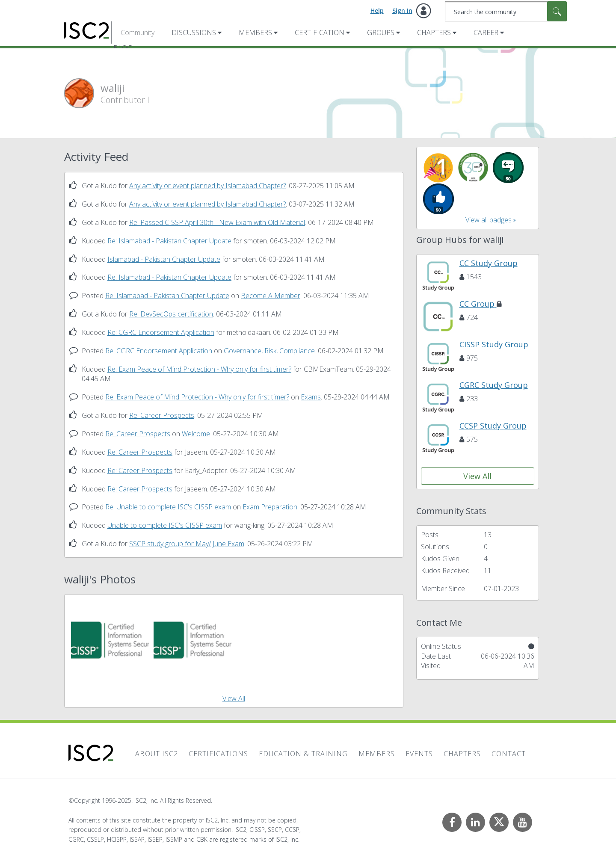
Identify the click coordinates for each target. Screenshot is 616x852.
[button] (110, 640)
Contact (509, 754)
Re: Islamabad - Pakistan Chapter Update (169, 241)
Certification (320, 33)
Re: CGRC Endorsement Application (161, 332)
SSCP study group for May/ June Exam (187, 544)
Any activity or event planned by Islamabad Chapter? (207, 186)
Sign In (402, 10)
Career (486, 33)
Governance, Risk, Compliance (269, 351)
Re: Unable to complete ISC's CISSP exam (168, 507)
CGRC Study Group (494, 385)
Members (255, 33)
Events (419, 754)
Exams (311, 397)
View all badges (489, 220)
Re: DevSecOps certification (171, 314)
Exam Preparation (270, 507)
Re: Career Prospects (162, 415)
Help (377, 10)
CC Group (481, 304)
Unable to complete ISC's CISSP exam (165, 525)
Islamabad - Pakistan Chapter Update (164, 259)
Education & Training (303, 754)
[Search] (506, 11)
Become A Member (271, 296)
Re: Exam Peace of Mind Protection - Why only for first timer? (199, 369)
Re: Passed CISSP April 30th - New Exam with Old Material (217, 222)
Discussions (194, 33)
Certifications (218, 754)
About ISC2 (157, 754)
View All (234, 698)
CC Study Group (489, 263)
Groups (381, 33)
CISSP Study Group (494, 344)
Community (138, 33)
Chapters (434, 33)
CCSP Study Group (493, 426)
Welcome (196, 434)
